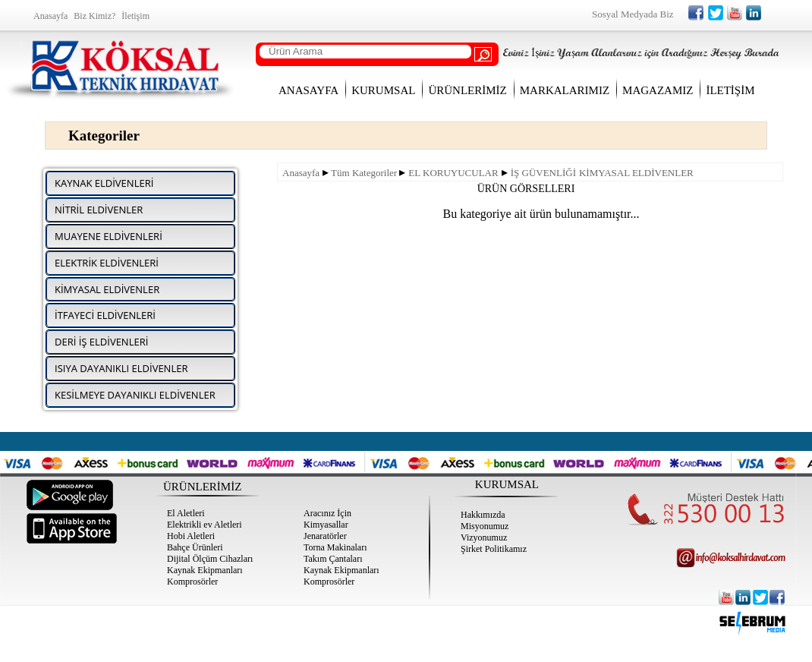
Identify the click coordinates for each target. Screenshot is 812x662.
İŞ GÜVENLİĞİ (543, 173)
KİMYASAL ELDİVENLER (636, 173)
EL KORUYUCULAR (453, 173)
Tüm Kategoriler (364, 173)
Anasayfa (301, 173)
